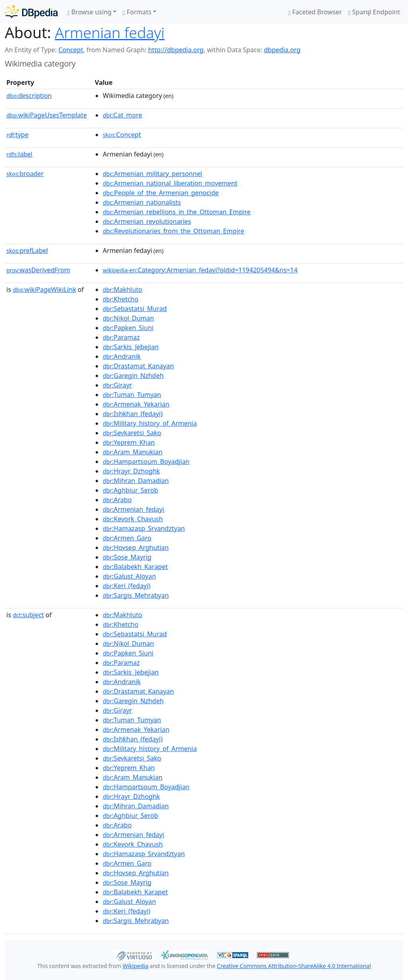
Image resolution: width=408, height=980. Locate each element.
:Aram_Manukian (133, 452)
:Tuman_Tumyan (132, 395)
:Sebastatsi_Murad (135, 309)
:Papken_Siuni (128, 328)
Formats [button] (137, 12)
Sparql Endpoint (374, 12)
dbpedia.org (282, 50)
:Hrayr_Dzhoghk (131, 471)
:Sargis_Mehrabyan (136, 595)
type (18, 135)
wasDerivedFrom (38, 270)
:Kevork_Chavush (133, 519)
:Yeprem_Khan (129, 442)
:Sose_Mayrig (127, 557)
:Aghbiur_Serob (130, 490)
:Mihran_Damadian (136, 481)
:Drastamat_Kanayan (138, 366)
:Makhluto (123, 290)
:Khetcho (121, 299)
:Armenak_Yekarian (136, 404)
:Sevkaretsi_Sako (132, 433)
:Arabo (117, 500)
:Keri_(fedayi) (127, 586)
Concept (71, 50)
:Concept (122, 135)
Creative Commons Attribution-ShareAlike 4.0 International (294, 966)
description (29, 96)
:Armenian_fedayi (133, 509)
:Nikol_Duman (128, 318)
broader (25, 174)
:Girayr (117, 385)
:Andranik (122, 356)
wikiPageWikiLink (44, 290)
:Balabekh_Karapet (135, 567)
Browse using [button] (89, 12)
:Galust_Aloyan (129, 576)
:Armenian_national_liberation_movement (170, 183)
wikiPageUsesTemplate (47, 115)
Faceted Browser (315, 12)
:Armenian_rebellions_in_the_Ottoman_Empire (177, 212)
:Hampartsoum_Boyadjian (146, 462)
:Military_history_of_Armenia (150, 423)
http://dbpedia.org (176, 50)
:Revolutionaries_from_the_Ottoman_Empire (174, 231)
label (20, 154)
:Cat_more (123, 115)
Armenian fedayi (110, 32)
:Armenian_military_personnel (152, 174)
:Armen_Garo (127, 538)
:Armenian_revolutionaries (147, 221)
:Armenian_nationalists (142, 202)
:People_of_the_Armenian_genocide (161, 193)
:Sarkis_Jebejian (131, 347)
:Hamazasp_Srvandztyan (144, 528)
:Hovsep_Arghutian (136, 548)
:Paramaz (121, 337)
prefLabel (27, 250)
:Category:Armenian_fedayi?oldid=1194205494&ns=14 (200, 270)
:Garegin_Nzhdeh (133, 376)
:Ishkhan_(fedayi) (133, 414)
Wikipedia (135, 966)
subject (28, 615)
